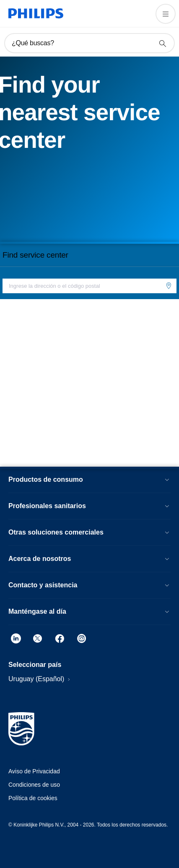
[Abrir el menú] (166, 14)
